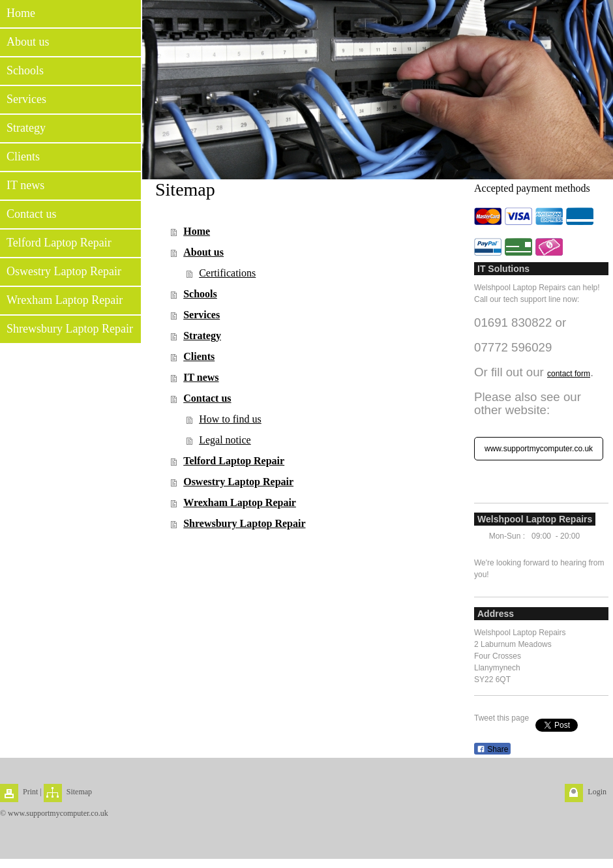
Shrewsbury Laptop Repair (244, 523)
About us (203, 252)
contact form (569, 374)
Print (30, 792)
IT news (201, 377)
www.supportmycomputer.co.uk (539, 449)
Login (597, 792)
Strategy (202, 336)
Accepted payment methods (532, 188)
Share (492, 749)
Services (202, 315)
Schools (200, 294)
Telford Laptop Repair (234, 461)
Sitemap (79, 792)
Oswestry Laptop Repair (238, 482)
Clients (199, 356)
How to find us (230, 419)
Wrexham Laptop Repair (240, 502)
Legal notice (225, 440)
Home (197, 231)
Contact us (207, 398)
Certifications (227, 273)
